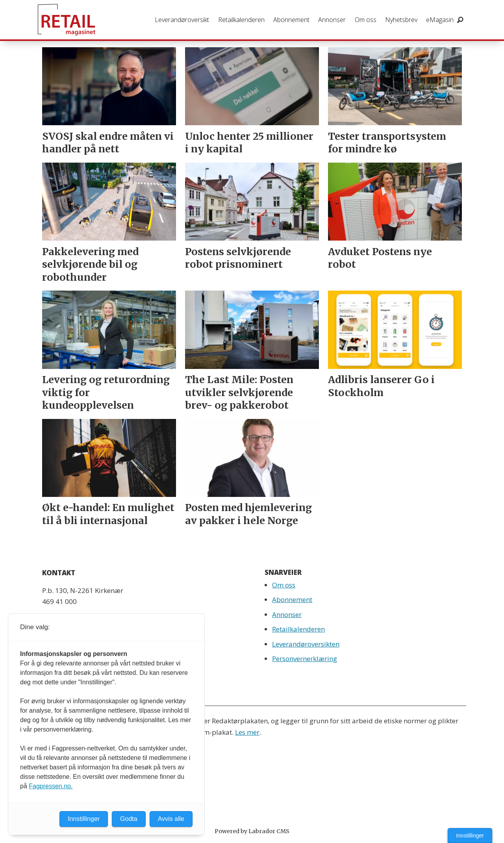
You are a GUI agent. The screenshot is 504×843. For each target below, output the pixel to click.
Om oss (366, 20)
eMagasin (440, 20)
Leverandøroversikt (182, 20)
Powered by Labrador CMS (252, 831)
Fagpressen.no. (51, 786)
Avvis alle (171, 819)
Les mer (247, 732)
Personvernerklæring (305, 659)
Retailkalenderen (241, 20)
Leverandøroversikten (306, 644)
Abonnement (291, 20)
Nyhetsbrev (401, 20)
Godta (129, 819)
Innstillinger (470, 836)
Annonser (332, 20)
